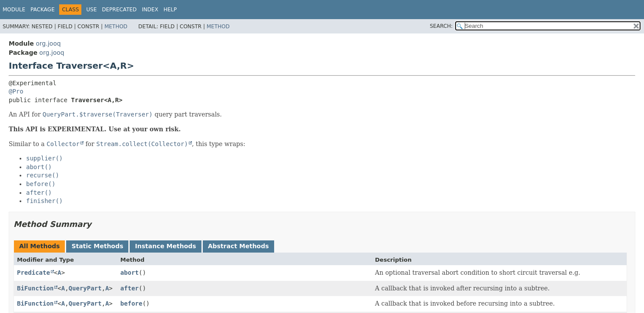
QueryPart (85, 288)
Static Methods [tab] (97, 246)
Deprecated (119, 10)
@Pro (16, 91)
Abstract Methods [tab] (238, 246)
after (130, 288)
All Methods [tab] (39, 246)
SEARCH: (441, 26)
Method (116, 27)
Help (170, 10)
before (132, 303)
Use (91, 10)
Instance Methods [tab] (165, 246)
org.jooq (48, 43)
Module (14, 10)
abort (130, 273)
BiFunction (35, 288)
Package (42, 10)
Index (150, 10)
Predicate (34, 273)
